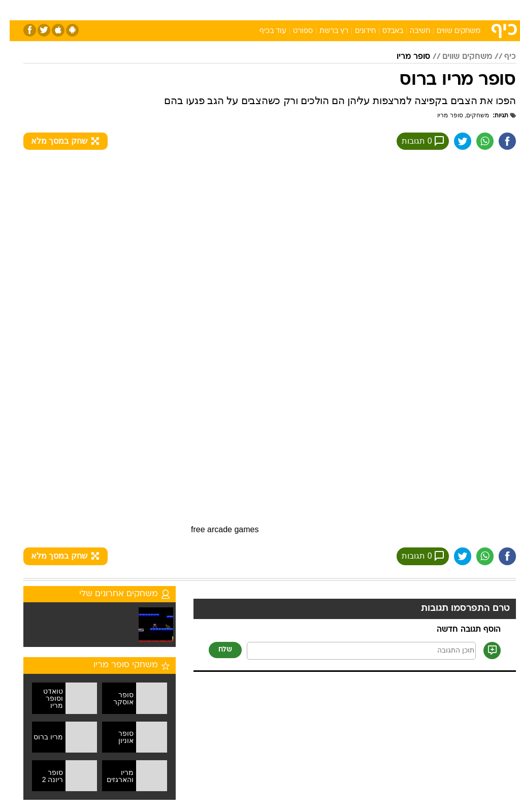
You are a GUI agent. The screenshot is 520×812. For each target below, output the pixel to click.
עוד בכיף (263, 31)
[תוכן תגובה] (352, 653)
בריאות (249, 9)
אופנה (148, 9)
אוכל (279, 9)
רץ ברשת (324, 31)
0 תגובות (410, 142)
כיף (500, 57)
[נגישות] (14, 9)
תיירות (217, 9)
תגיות (496, 115)
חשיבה (410, 31)
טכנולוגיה (182, 9)
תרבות (360, 9)
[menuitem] (384, 10)
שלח (216, 651)
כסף (304, 9)
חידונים (356, 31)
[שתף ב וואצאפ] (474, 142)
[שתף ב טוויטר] (450, 142)
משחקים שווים (449, 31)
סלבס (330, 9)
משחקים (468, 115)
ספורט (390, 9)
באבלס (383, 31)
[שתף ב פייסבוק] (497, 142)
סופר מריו (404, 57)
